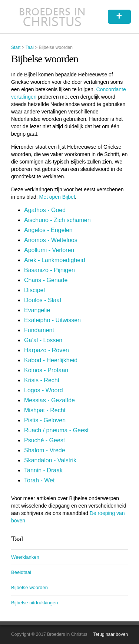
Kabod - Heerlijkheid (51, 360)
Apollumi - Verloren (49, 250)
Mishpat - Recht (45, 410)
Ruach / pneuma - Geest (56, 430)
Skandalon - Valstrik (50, 460)
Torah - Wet (39, 480)
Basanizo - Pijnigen (49, 270)
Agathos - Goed (45, 210)
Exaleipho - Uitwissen (52, 320)
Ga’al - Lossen (43, 340)
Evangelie (37, 310)
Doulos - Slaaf (43, 300)
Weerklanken (25, 557)
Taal (30, 47)
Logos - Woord (44, 390)
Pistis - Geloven (45, 420)
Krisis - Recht (42, 380)
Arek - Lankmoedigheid (55, 260)
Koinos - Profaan (46, 370)
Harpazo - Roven (47, 350)
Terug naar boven (111, 634)
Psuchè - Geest (44, 440)
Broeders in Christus (52, 17)
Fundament (39, 330)
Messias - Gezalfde (49, 400)
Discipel (34, 290)
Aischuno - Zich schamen (57, 220)
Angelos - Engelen (48, 230)
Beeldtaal (21, 572)
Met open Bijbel (57, 197)
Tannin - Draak (43, 470)
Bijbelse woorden (29, 587)
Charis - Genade (46, 280)
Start (16, 47)
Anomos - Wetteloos (51, 240)
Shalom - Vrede (45, 450)
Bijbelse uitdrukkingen (34, 603)
